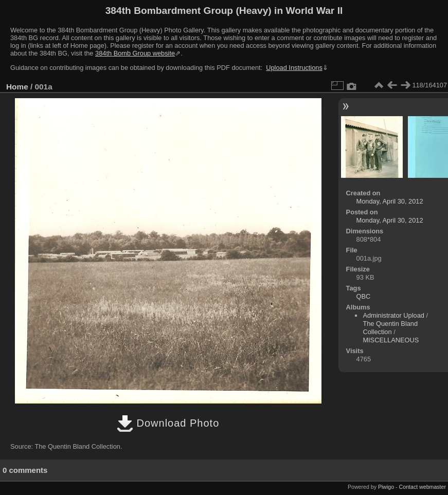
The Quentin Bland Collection (390, 328)
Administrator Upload (393, 315)
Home (17, 87)
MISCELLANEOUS (391, 340)
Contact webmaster (423, 487)
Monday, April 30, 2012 (390, 201)
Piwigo (386, 487)
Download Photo (168, 423)
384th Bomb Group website (135, 53)
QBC (364, 296)
